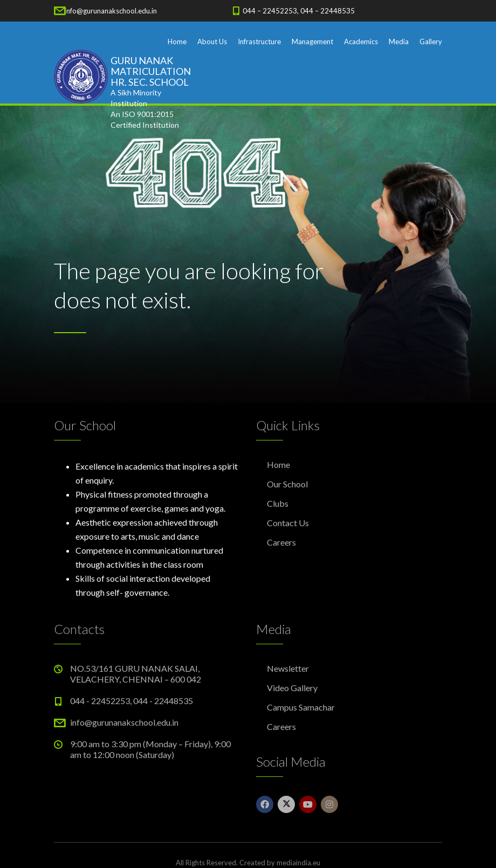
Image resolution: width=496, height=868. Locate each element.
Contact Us (288, 523)
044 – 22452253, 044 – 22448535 (299, 11)
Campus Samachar (301, 707)
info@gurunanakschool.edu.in (111, 11)
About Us (212, 42)
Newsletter (288, 668)
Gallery (431, 42)
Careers (281, 542)
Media (399, 42)
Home (177, 42)
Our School (287, 484)
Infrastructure (259, 42)
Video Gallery (292, 688)
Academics (361, 42)
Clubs (278, 503)
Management (312, 42)
